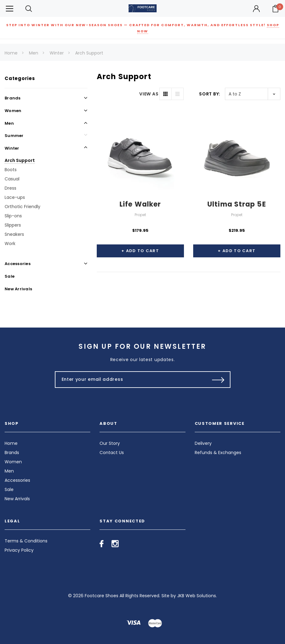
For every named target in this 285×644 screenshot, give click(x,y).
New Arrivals (17, 499)
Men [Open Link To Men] (9, 123)
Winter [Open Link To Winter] (12, 148)
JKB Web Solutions (197, 596)
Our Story (110, 443)
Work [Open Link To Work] (10, 244)
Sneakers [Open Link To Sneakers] (14, 234)
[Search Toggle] (29, 8)
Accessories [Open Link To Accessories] (18, 264)
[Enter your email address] (130, 380)
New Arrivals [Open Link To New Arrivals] (18, 289)
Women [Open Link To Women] (13, 111)
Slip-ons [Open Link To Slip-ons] (13, 216)
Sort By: (210, 94)
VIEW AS (149, 94)
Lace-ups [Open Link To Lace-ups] (15, 197)
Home (11, 53)
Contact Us (112, 453)
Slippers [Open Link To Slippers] (13, 225)
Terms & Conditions (26, 541)
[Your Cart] (275, 9)
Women (13, 462)
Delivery (203, 443)
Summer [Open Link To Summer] (14, 136)
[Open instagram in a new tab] (115, 544)
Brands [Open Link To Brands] (13, 98)
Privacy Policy (19, 550)
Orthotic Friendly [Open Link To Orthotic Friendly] (22, 207)
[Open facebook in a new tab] (102, 544)
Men (34, 53)
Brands (12, 453)
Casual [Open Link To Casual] (12, 179)
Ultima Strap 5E (237, 204)
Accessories (17, 480)
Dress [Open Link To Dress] (10, 188)
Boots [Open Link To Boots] (11, 170)
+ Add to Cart (140, 251)
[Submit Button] (218, 380)
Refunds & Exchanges (218, 453)
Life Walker (140, 204)
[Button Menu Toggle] (10, 8)
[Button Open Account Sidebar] (256, 9)
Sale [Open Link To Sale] (10, 276)
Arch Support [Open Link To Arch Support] (20, 160)
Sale (9, 489)
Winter (57, 53)
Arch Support (89, 53)
